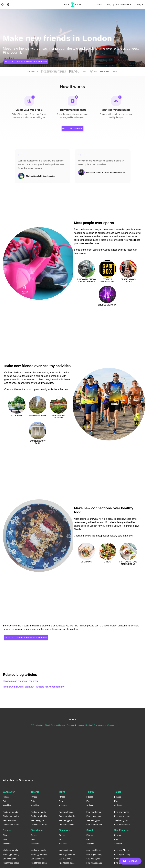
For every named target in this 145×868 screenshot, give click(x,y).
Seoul (90, 831)
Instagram (80, 726)
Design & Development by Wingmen (100, 726)
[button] (130, 861)
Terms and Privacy (58, 726)
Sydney (7, 831)
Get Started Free (73, 129)
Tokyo (62, 792)
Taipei (118, 792)
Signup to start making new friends (26, 62)
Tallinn (90, 792)
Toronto (35, 792)
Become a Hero (125, 5)
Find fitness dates (11, 825)
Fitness (6, 797)
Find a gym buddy (11, 817)
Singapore (64, 831)
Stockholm (37, 831)
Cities (99, 5)
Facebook (71, 726)
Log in (140, 5)
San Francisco (122, 831)
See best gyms (10, 821)
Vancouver (9, 792)
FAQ (33, 726)
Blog (109, 5)
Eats (5, 802)
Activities (7, 806)
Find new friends (10, 812)
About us (40, 726)
